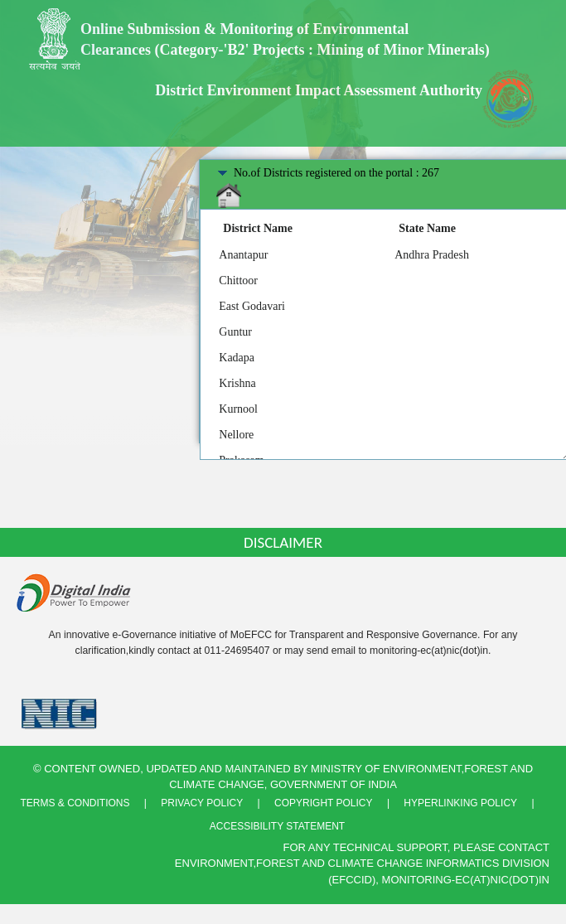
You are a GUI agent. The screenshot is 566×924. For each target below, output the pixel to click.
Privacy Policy (202, 803)
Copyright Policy (323, 803)
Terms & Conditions (75, 803)
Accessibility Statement (277, 826)
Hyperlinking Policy (460, 803)
